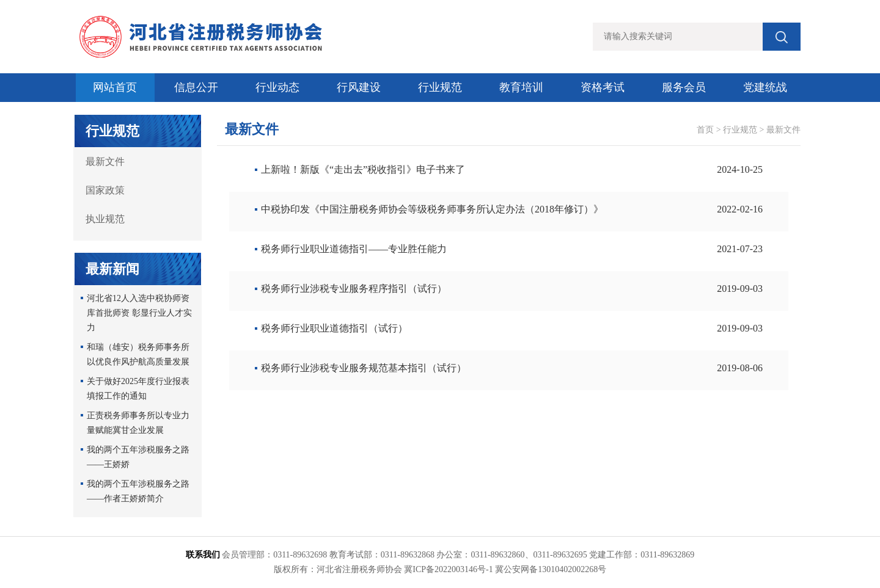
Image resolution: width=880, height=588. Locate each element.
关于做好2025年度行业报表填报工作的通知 (138, 389)
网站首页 (115, 87)
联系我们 (203, 555)
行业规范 (440, 87)
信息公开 (196, 87)
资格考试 (603, 87)
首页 (705, 130)
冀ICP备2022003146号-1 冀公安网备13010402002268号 (505, 569)
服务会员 (684, 87)
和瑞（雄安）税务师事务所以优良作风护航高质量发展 (138, 354)
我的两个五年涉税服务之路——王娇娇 (138, 457)
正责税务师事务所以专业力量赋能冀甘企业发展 (138, 423)
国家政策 (105, 190)
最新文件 (105, 162)
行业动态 (277, 87)
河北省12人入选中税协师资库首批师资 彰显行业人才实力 (139, 313)
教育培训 (521, 87)
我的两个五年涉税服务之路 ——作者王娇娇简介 (138, 491)
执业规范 (105, 219)
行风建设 (359, 87)
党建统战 (765, 87)
